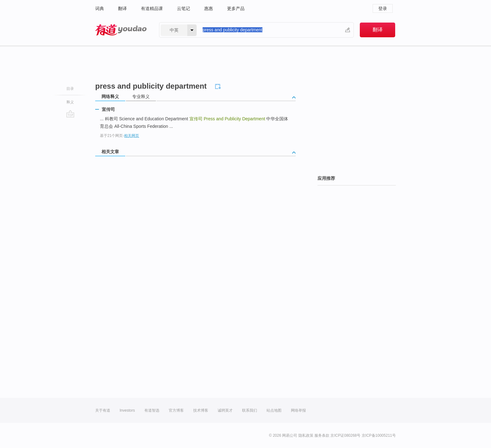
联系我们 (250, 410)
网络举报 (298, 410)
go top (70, 114)
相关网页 (132, 136)
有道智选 (152, 410)
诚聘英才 (225, 410)
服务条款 (322, 435)
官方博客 (176, 410)
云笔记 (183, 8)
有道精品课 (152, 8)
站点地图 (274, 410)
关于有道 (103, 410)
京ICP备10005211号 (379, 435)
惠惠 (209, 8)
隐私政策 (306, 435)
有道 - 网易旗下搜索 (121, 30)
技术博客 (201, 410)
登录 (383, 8)
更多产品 (236, 8)
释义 (70, 102)
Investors (127, 410)
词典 (100, 8)
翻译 (122, 8)
